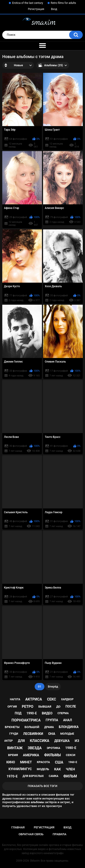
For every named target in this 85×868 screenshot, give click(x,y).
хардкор (67, 699)
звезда (35, 748)
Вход (54, 9)
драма (49, 727)
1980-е (71, 748)
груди (14, 734)
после (71, 706)
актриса (34, 699)
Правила (59, 834)
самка (53, 776)
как (57, 769)
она (52, 734)
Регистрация (36, 9)
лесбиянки (33, 734)
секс (51, 699)
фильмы (53, 755)
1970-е (12, 776)
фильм (70, 776)
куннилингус (20, 769)
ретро (28, 707)
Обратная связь (31, 834)
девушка (62, 741)
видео (47, 713)
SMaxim (35, 861)
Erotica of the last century (27, 3)
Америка (31, 755)
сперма (63, 713)
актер (9, 741)
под (18, 713)
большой (32, 727)
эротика (53, 748)
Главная (18, 827)
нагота (15, 699)
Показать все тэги (42, 786)
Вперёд (53, 687)
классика (40, 741)
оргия (12, 707)
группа (52, 720)
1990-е (32, 713)
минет (26, 762)
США (59, 762)
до (58, 707)
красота (44, 762)
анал (67, 720)
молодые (67, 734)
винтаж (15, 748)
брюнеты (12, 727)
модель (43, 769)
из (77, 741)
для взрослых (33, 776)
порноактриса (26, 720)
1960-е (73, 762)
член (70, 769)
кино (11, 762)
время (13, 755)
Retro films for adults (63, 3)
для (21, 741)
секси (71, 755)
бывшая (45, 707)
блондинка (69, 727)
